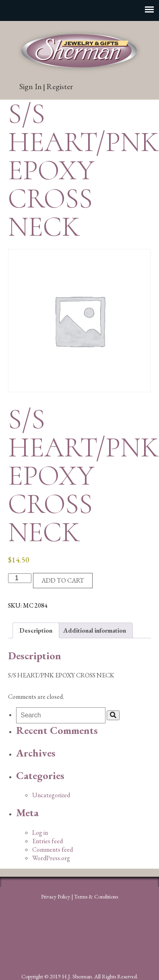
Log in (40, 833)
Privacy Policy (56, 896)
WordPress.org (51, 858)
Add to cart (63, 580)
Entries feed (47, 841)
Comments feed (53, 849)
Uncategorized (51, 795)
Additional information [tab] (95, 630)
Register (60, 86)
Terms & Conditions (96, 896)
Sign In (31, 86)
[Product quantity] (20, 578)
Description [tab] (36, 630)
